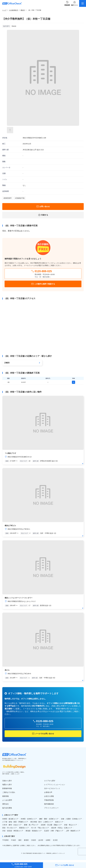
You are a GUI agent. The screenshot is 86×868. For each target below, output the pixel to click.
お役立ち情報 (49, 796)
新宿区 (26, 840)
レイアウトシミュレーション (55, 785)
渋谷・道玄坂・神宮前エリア (13, 831)
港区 (20, 840)
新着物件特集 (7, 788)
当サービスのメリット (52, 788)
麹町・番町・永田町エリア (49, 819)
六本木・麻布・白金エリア (12, 825)
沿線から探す (7, 781)
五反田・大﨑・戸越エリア (54, 831)
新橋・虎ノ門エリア (31, 825)
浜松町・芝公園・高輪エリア (51, 825)
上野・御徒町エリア (73, 831)
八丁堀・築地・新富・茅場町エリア (15, 822)
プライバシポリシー (51, 808)
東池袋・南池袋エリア (34, 831)
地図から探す (7, 785)
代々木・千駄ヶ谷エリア (40, 828)
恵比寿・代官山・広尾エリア (62, 828)
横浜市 (23, 10)
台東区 (48, 840)
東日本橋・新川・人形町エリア (42, 822)
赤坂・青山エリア (71, 825)
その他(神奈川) (14, 10)
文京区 (55, 840)
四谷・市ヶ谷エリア (10, 828)
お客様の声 (48, 792)
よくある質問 (7, 800)
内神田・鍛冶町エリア (10, 819)
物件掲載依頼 (49, 804)
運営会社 (6, 804)
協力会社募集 (7, 808)
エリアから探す (50, 781)
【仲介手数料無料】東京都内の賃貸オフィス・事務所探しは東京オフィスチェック (44, 853)
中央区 (14, 840)
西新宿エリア (24, 828)
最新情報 (6, 796)
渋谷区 (34, 840)
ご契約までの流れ (9, 792)
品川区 (41, 840)
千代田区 (6, 840)
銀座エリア (59, 822)
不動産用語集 (49, 800)
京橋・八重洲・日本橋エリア (71, 819)
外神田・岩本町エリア (29, 819)
